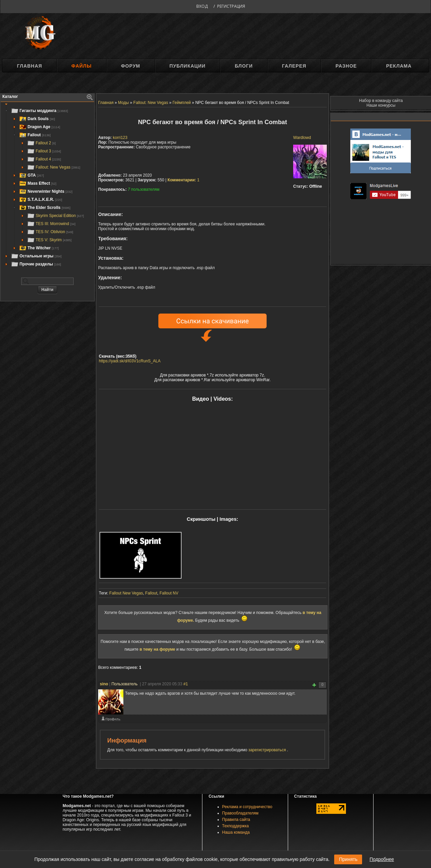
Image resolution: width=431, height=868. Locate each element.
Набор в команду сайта (381, 101)
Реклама (399, 66)
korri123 (120, 138)
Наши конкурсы (381, 105)
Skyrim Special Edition (55, 216)
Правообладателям (240, 813)
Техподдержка (236, 826)
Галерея (294, 66)
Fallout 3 (44, 151)
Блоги (244, 66)
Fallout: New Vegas (54, 167)
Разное (346, 66)
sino (104, 684)
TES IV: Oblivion (50, 232)
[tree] (47, 187)
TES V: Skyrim (49, 240)
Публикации (187, 66)
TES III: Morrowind (51, 224)
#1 (186, 684)
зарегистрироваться (268, 750)
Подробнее (382, 859)
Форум (131, 66)
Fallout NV (169, 593)
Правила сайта (236, 820)
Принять (348, 859)
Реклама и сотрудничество (247, 807)
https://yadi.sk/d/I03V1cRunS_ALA (130, 361)
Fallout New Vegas (126, 593)
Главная (29, 66)
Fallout (151, 593)
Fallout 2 (41, 143)
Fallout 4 (44, 159)
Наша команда (236, 832)
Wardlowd (302, 138)
